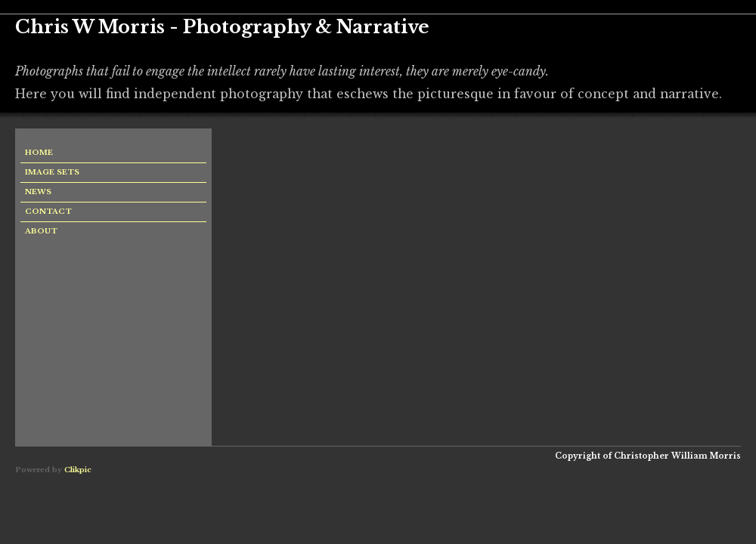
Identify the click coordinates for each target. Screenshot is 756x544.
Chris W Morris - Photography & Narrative (222, 27)
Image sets (52, 172)
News (38, 192)
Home (39, 153)
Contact (48, 212)
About (41, 231)
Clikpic (78, 470)
